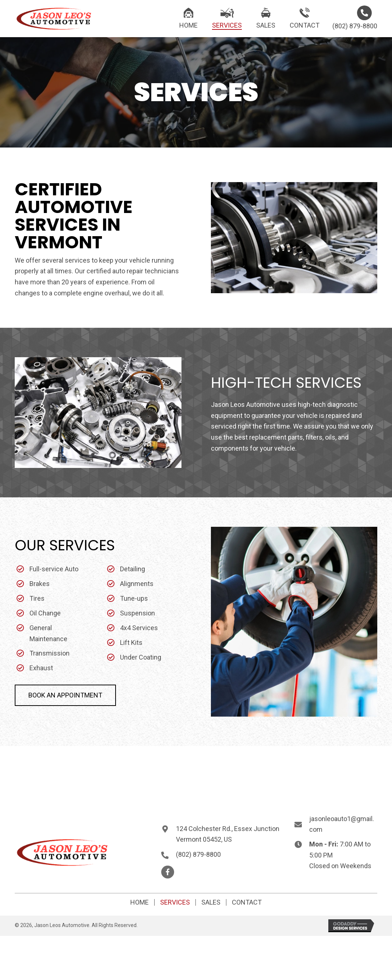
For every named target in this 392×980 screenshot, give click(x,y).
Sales (211, 902)
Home (140, 902)
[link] (188, 18)
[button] (65, 695)
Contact (247, 902)
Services (175, 902)
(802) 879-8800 (355, 26)
